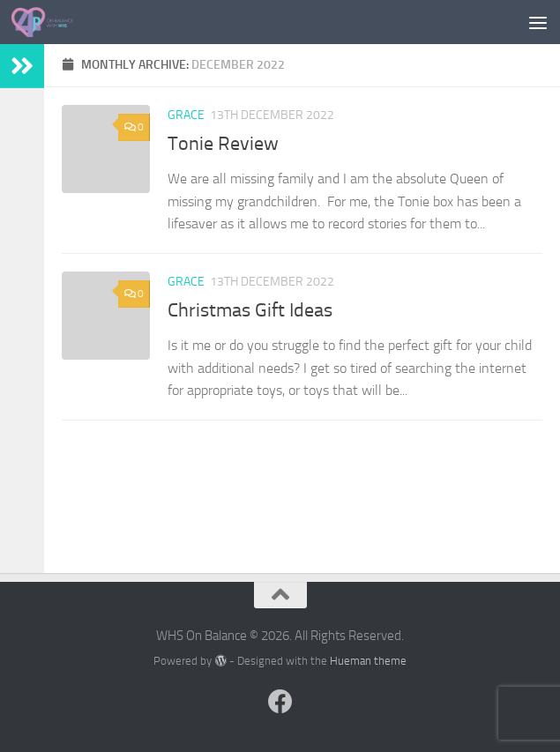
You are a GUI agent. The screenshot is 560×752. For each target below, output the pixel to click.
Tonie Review (223, 144)
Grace (186, 115)
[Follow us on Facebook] (280, 702)
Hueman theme (368, 661)
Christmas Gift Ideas (250, 310)
